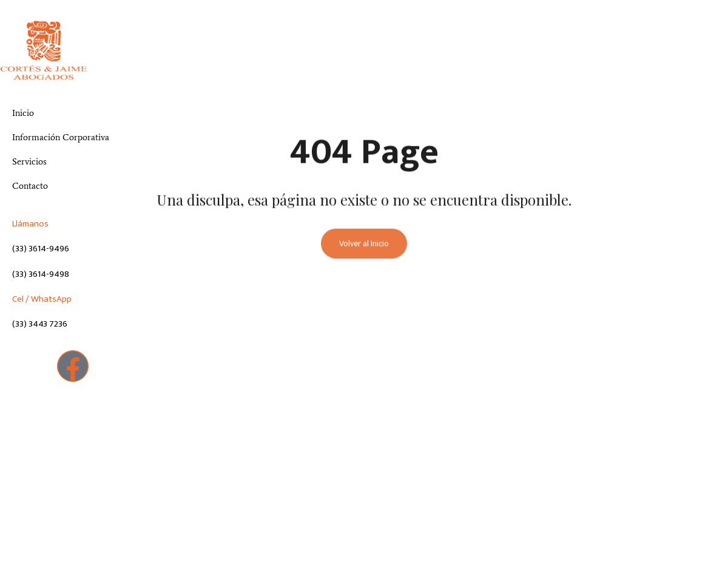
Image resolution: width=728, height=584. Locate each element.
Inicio (23, 113)
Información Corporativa (61, 137)
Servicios (29, 161)
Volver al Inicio (364, 245)
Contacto (30, 186)
